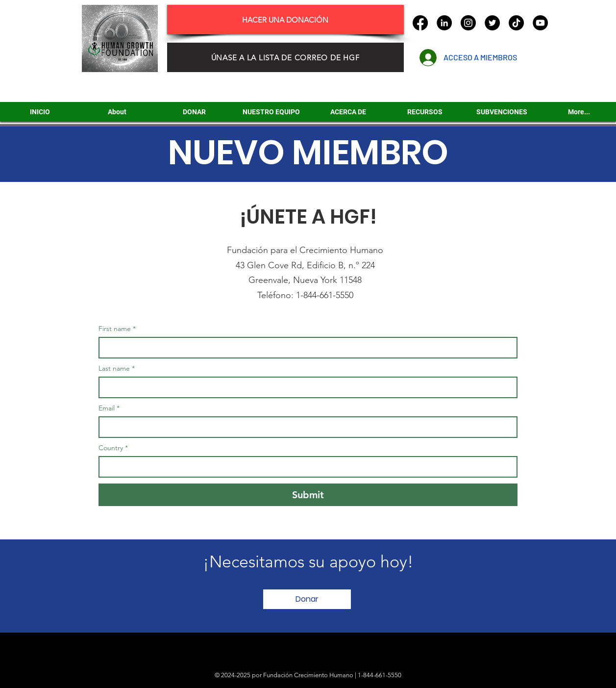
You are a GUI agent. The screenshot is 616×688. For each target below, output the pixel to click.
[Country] (305, 467)
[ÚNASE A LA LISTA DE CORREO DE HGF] (285, 57)
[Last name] (305, 387)
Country (113, 448)
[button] (502, 112)
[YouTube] (540, 23)
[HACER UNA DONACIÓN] (285, 20)
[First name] (305, 348)
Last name (117, 369)
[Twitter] (492, 23)
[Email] (305, 427)
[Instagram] (468, 23)
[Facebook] (420, 23)
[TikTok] (516, 23)
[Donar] (307, 599)
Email (109, 408)
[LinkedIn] (444, 23)
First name (117, 329)
